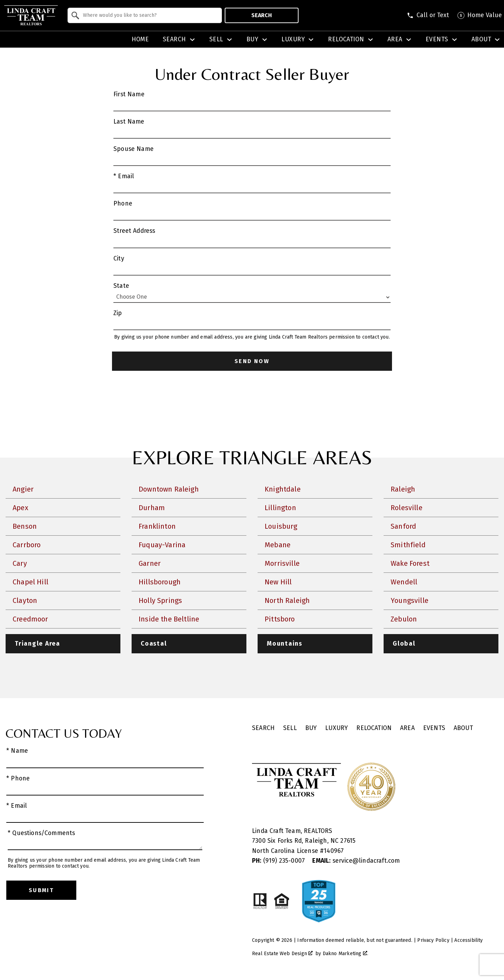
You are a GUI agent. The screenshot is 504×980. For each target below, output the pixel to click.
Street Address (134, 231)
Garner (150, 563)
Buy (311, 728)
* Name (17, 751)
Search (262, 15)
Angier (23, 489)
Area (407, 728)
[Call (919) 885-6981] (428, 15)
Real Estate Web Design (282, 954)
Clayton (25, 600)
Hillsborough (160, 582)
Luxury (337, 728)
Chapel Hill (30, 582)
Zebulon (404, 619)
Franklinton (157, 526)
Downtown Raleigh (169, 489)
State (121, 286)
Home (140, 40)
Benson (25, 526)
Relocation (374, 728)
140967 (334, 851)
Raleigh (403, 489)
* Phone (18, 779)
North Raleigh (287, 600)
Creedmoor (30, 619)
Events (434, 728)
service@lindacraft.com (356, 861)
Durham (152, 508)
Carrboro (27, 545)
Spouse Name (134, 149)
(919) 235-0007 (279, 861)
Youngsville (409, 600)
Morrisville (282, 563)
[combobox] (145, 15)
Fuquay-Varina (162, 545)
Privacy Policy (433, 940)
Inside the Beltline (169, 619)
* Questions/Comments (41, 833)
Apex (20, 508)
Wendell (404, 582)
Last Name (129, 122)
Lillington (280, 508)
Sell (290, 728)
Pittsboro (280, 619)
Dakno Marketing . (345, 954)
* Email (124, 176)
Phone (123, 204)
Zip (118, 313)
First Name (129, 94)
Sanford (403, 526)
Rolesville (407, 508)
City (119, 259)
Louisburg (281, 526)
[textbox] (149, 15)
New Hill (278, 582)
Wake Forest (410, 563)
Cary (20, 563)
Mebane (278, 545)
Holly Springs (160, 600)
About (463, 728)
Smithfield (408, 545)
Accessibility (468, 940)
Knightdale (283, 489)
